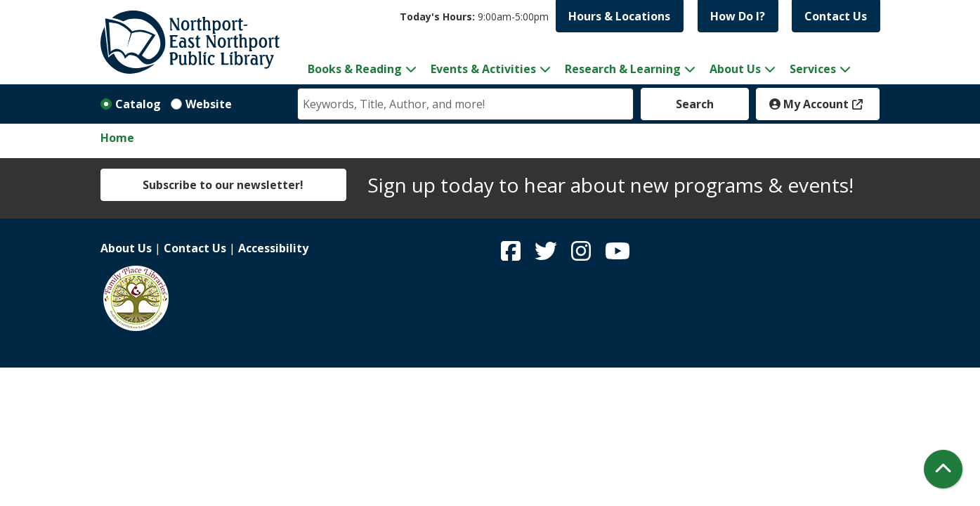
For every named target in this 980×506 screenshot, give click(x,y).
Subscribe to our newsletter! (223, 185)
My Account (809, 104)
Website (209, 104)
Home (117, 138)
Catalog (138, 104)
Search (695, 104)
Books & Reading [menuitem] (355, 69)
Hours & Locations (619, 16)
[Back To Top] (943, 469)
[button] (474, 17)
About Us (126, 248)
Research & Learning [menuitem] (623, 69)
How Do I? (738, 16)
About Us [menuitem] (735, 69)
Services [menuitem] (813, 69)
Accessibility (273, 248)
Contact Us (836, 16)
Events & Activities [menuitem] (483, 69)
